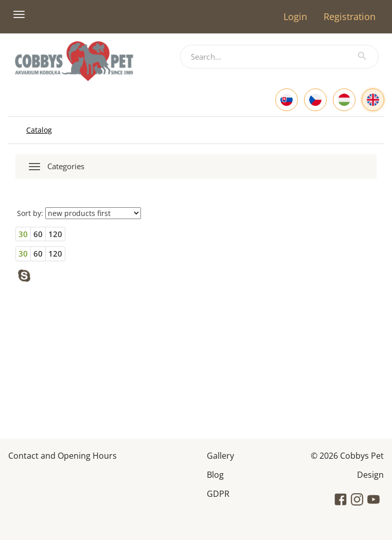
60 (38, 234)
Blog (215, 474)
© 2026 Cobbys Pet (347, 455)
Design (370, 474)
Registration (350, 16)
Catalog (39, 130)
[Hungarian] (344, 100)
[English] (373, 100)
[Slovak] (287, 100)
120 (55, 234)
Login (295, 16)
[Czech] (315, 100)
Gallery (220, 455)
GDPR (218, 493)
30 (23, 234)
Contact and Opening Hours (63, 455)
